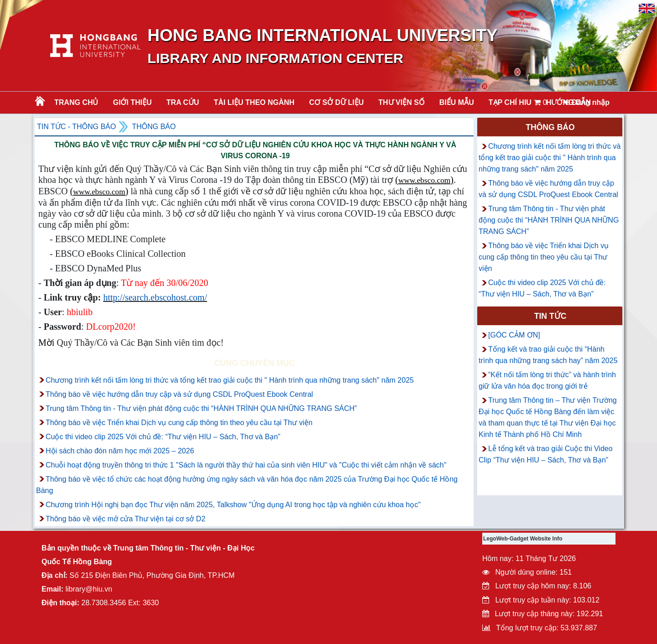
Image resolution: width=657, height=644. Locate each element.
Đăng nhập (587, 102)
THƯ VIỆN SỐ (401, 102)
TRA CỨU (183, 102)
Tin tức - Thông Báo (76, 127)
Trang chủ (76, 102)
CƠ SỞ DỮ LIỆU (336, 102)
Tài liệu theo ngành (254, 102)
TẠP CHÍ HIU (510, 102)
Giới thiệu (132, 102)
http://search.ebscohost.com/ (155, 297)
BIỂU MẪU (457, 102)
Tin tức (550, 316)
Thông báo (154, 127)
